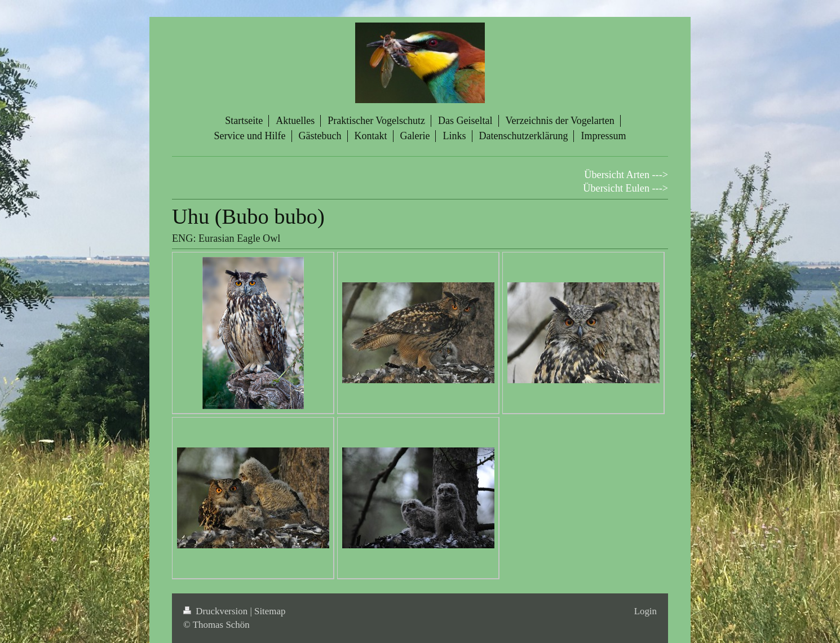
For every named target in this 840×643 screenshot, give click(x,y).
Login (646, 611)
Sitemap (270, 611)
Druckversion (216, 611)
